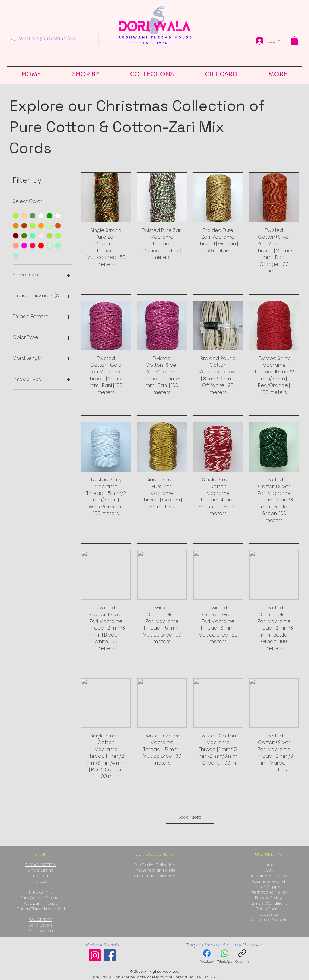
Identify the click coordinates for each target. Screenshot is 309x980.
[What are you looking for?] (52, 39)
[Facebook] (110, 955)
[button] (294, 41)
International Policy (268, 892)
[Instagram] (95, 955)
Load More (190, 817)
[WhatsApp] (225, 957)
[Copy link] (242, 957)
